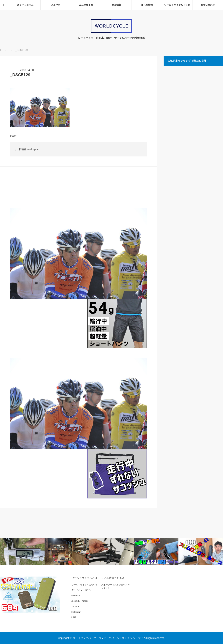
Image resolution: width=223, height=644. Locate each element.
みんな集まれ (86, 5)
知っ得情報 (147, 5)
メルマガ (56, 5)
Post (13, 136)
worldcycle (33, 149)
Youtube (75, 606)
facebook (76, 596)
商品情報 (116, 5)
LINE (74, 617)
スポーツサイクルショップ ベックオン (116, 586)
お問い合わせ (208, 5)
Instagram (76, 612)
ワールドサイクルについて (85, 585)
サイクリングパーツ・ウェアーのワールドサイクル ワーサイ (108, 638)
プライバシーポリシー (82, 590)
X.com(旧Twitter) (80, 601)
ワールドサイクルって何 (177, 5)
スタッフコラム (25, 5)
